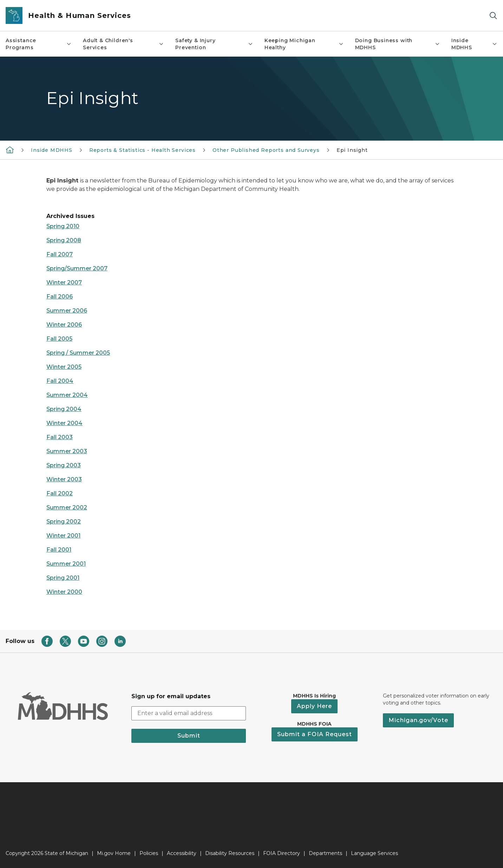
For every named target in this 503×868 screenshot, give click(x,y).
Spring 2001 (63, 578)
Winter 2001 (63, 536)
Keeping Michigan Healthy (304, 44)
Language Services (374, 853)
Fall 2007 (60, 254)
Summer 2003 (67, 451)
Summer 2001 (66, 564)
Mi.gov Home (114, 853)
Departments (325, 853)
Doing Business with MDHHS (398, 44)
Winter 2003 (64, 479)
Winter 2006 (64, 325)
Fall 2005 (59, 339)
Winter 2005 (64, 367)
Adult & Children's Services (123, 44)
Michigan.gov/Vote (418, 720)
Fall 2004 (60, 381)
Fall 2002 (60, 493)
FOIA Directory (282, 853)
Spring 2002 (64, 522)
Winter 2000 (64, 592)
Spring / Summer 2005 (78, 353)
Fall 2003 (60, 437)
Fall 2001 (59, 550)
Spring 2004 (64, 409)
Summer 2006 (67, 311)
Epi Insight (352, 150)
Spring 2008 (64, 240)
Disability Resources (230, 853)
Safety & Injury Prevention (214, 44)
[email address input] (189, 713)
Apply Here (314, 706)
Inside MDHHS (474, 44)
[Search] (493, 16)
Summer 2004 (67, 395)
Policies (149, 853)
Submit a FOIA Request (315, 734)
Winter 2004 (64, 423)
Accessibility (182, 853)
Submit (189, 736)
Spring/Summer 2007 (77, 268)
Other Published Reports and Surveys (266, 150)
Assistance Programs (39, 44)
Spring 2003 (64, 465)
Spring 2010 (63, 226)
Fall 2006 (60, 297)
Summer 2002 (67, 507)
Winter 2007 (64, 282)
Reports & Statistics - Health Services (142, 150)
